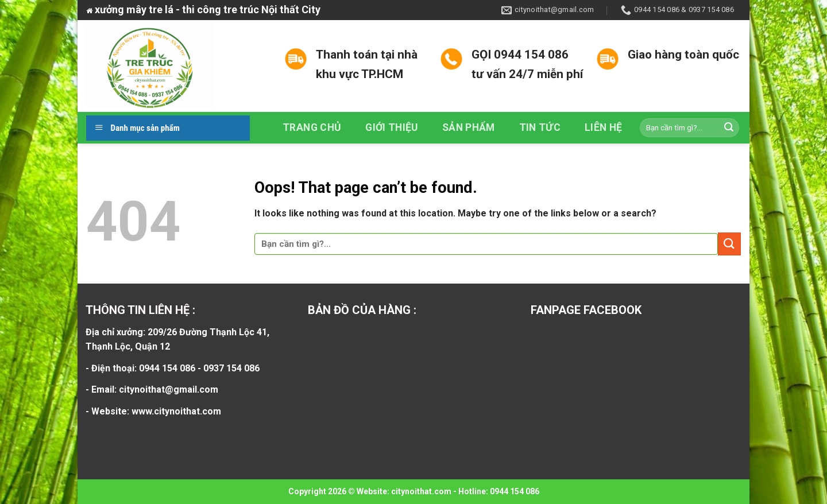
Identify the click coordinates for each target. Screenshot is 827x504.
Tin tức (540, 127)
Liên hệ (603, 127)
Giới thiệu (392, 127)
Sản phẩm (469, 127)
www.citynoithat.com (176, 411)
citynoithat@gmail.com (169, 389)
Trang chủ (312, 127)
